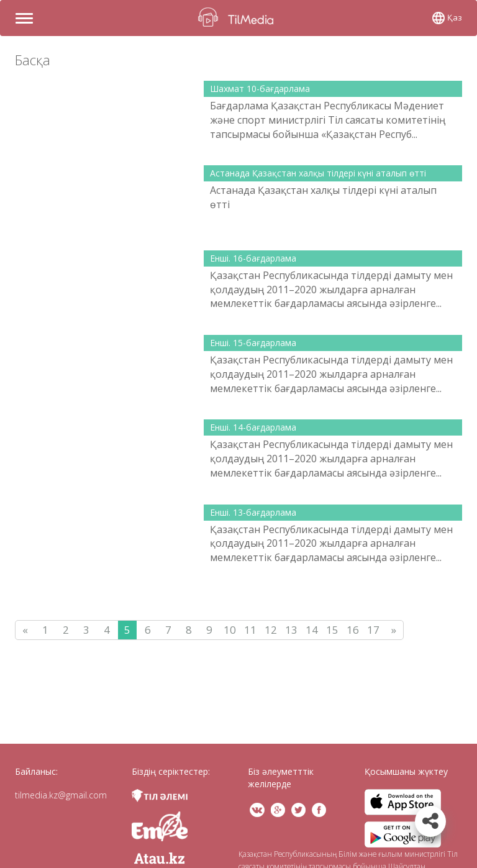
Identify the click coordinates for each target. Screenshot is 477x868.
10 (230, 630)
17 (373, 630)
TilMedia (238, 17)
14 (312, 630)
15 (332, 630)
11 (250, 630)
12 (271, 630)
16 (353, 630)
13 (291, 630)
